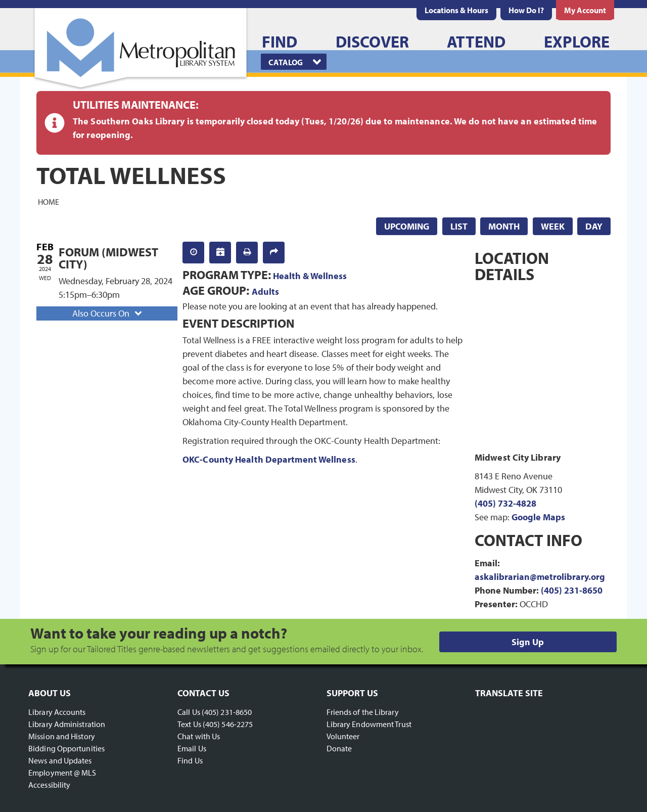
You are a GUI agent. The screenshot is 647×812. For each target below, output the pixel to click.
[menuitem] (456, 10)
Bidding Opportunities (66, 748)
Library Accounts (57, 712)
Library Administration (67, 724)
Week (553, 226)
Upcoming (407, 226)
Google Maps (538, 517)
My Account (585, 10)
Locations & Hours (456, 10)
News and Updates (60, 760)
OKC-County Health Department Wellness (269, 459)
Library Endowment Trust (369, 724)
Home (49, 201)
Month (504, 226)
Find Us (190, 760)
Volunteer (343, 736)
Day (594, 226)
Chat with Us (199, 736)
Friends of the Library (363, 712)
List (459, 226)
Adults (265, 291)
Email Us (192, 748)
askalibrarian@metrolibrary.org (540, 577)
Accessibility (49, 785)
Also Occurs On (108, 313)
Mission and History (62, 736)
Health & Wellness (310, 276)
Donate (339, 748)
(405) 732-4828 (505, 503)
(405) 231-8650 (572, 590)
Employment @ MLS (62, 773)
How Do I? (526, 10)
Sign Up (528, 642)
